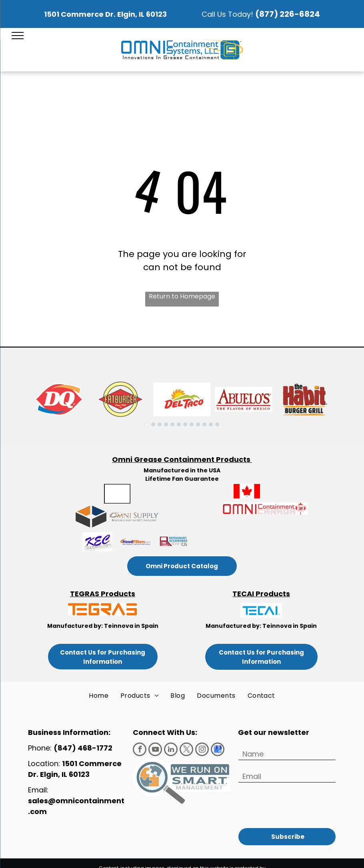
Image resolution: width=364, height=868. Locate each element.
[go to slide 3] (160, 424)
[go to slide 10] (204, 424)
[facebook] (140, 750)
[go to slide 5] (172, 424)
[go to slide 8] (192, 424)
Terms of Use (220, 858)
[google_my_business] (218, 750)
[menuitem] (99, 696)
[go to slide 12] (217, 424)
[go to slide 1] (147, 424)
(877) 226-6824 (288, 14)
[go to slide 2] (153, 424)
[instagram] (202, 750)
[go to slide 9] (198, 424)
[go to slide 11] (211, 424)
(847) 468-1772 (84, 748)
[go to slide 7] (185, 424)
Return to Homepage (182, 296)
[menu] (18, 36)
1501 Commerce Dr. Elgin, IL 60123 (105, 14)
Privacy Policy (256, 858)
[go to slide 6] (179, 424)
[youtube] (155, 750)
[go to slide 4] (166, 424)
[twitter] (186, 750)
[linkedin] (171, 750)
